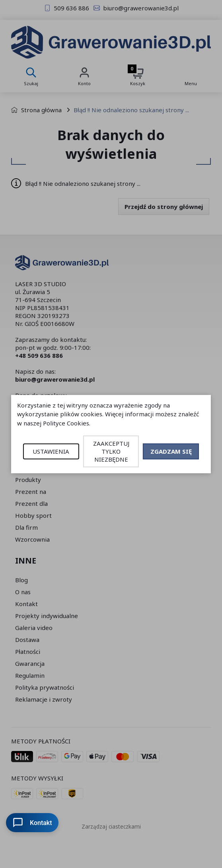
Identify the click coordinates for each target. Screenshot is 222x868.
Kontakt (32, 823)
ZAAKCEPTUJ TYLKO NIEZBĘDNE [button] (111, 451)
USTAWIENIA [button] (51, 451)
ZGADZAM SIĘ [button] (171, 451)
